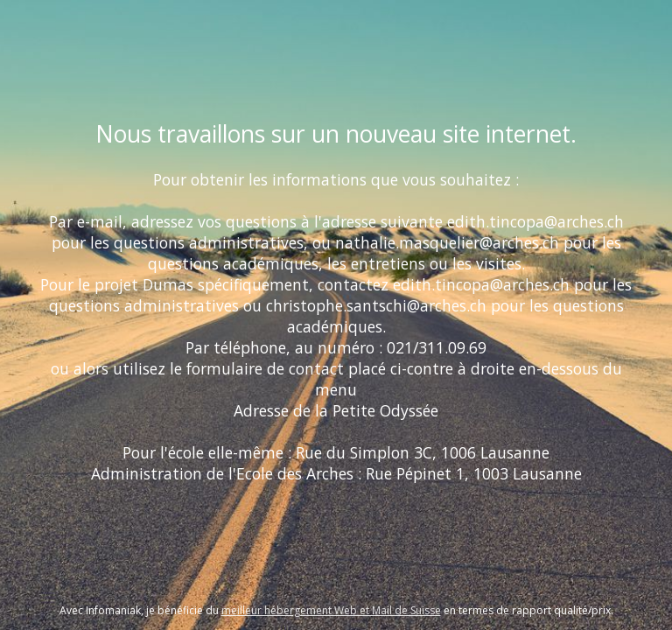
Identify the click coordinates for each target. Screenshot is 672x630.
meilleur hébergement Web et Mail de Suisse (331, 610)
